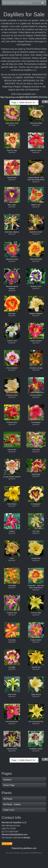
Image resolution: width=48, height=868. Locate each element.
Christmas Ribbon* (36, 395)
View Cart (7, 844)
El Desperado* (36, 504)
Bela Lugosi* (12, 205)
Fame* (12, 558)
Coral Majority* (36, 422)
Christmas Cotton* (12, 395)
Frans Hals (12, 640)
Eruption (12, 531)
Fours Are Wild (36, 613)
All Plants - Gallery (12, 804)
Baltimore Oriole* (36, 150)
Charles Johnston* (36, 341)
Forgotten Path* (12, 613)
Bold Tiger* (12, 314)
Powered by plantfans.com (24, 848)
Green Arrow (12, 694)
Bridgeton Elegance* (36, 314)
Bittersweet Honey (12, 259)
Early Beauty (36, 474)
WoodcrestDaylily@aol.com (15, 834)
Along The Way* (12, 150)
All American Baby (36, 123)
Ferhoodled (12, 586)
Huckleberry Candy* (36, 749)
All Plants (8, 799)
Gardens (7, 780)
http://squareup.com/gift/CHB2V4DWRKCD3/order (24, 97)
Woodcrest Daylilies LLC (18, 3)
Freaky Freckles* (36, 640)
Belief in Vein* (36, 205)
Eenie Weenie (12, 504)
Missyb (27, 838)
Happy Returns (36, 694)
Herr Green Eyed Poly (36, 722)
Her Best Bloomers (12, 722)
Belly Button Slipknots (12, 232)
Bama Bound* (12, 178)
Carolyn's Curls (12, 341)
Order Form (9, 810)
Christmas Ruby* (12, 422)
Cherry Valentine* (12, 368)
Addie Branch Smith (12, 123)
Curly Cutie (36, 450)
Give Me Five (36, 667)
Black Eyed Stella (36, 259)
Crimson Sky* (12, 450)
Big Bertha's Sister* (36, 232)
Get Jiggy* (12, 667)
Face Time (36, 531)
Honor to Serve (12, 749)
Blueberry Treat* (36, 286)
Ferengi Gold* (36, 558)
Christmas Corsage (36, 368)
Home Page (9, 785)
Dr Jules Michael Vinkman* (12, 477)
